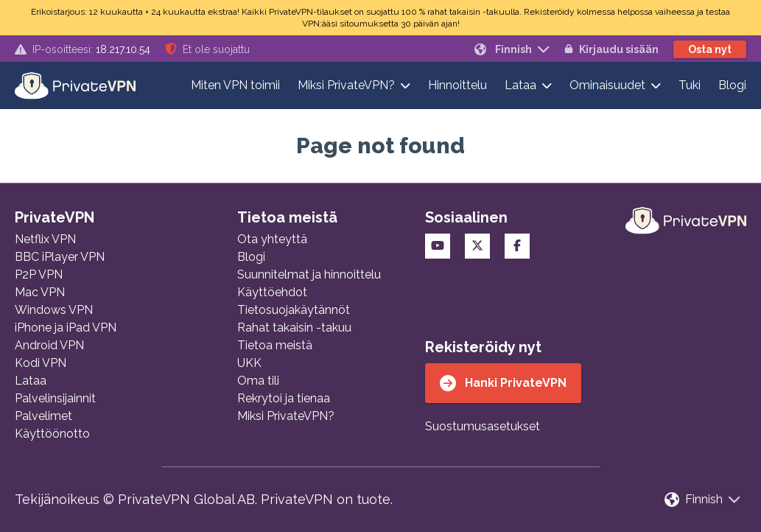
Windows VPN (54, 310)
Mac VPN (40, 292)
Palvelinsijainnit (55, 398)
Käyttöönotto (52, 434)
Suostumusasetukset (483, 426)
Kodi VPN (41, 363)
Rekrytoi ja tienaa (284, 398)
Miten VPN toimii (235, 85)
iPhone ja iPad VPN (66, 328)
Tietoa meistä (275, 345)
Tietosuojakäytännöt (294, 310)
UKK (249, 363)
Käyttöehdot (272, 292)
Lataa (520, 85)
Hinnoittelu (457, 85)
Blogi (732, 85)
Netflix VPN (45, 239)
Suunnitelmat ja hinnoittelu (309, 274)
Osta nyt (710, 49)
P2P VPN (39, 274)
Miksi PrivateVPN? (346, 85)
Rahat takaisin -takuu (294, 328)
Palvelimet (43, 416)
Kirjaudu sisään (611, 49)
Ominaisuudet (607, 85)
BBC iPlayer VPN (60, 257)
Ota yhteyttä (272, 239)
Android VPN (49, 345)
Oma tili (258, 381)
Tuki (690, 85)
